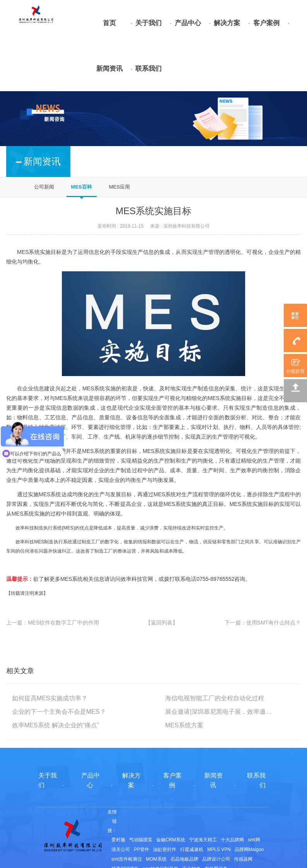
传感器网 (243, 859)
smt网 (254, 840)
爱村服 (118, 840)
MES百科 (82, 187)
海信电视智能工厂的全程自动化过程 (215, 698)
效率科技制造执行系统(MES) (45, 528)
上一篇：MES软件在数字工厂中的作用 (53, 623)
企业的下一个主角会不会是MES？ (59, 712)
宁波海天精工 (203, 840)
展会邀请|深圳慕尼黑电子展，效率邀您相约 (219, 712)
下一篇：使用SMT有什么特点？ (263, 623)
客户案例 (266, 23)
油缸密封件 (165, 849)
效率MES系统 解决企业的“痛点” (56, 725)
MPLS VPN (219, 849)
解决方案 (227, 23)
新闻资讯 (109, 69)
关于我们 (148, 23)
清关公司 (121, 849)
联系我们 (148, 69)
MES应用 (119, 187)
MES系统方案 (184, 725)
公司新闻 (44, 187)
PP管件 (142, 849)
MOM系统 (156, 859)
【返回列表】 (162, 623)
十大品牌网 (232, 840)
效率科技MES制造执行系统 (44, 542)
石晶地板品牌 (184, 859)
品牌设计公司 (216, 859)
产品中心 (188, 23)
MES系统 (94, 388)
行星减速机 (192, 849)
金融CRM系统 (171, 840)
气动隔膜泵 (141, 840)
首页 (109, 23)
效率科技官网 (137, 579)
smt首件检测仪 (127, 859)
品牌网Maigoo (249, 849)
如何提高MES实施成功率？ (50, 698)
